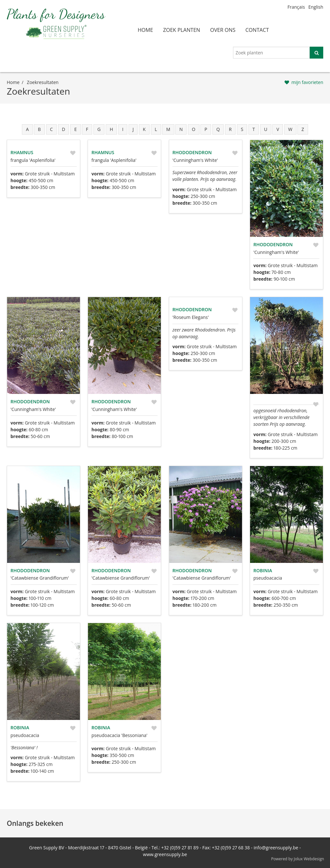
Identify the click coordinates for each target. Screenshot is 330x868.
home (145, 30)
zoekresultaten (43, 82)
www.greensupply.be (165, 854)
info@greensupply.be (276, 848)
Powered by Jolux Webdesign (298, 859)
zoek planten (182, 30)
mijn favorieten (307, 82)
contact (257, 30)
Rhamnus (22, 152)
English (316, 7)
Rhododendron (192, 152)
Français (296, 7)
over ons (223, 30)
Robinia (263, 570)
